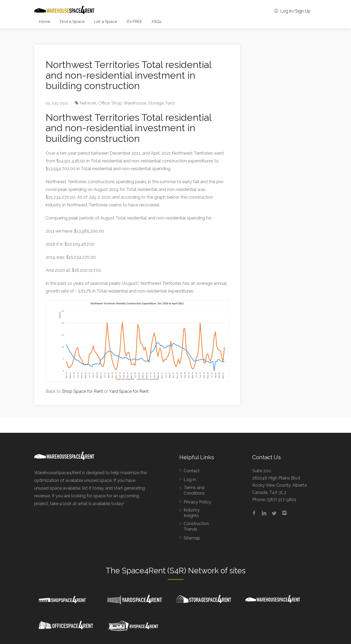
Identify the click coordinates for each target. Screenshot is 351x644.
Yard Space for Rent (129, 391)
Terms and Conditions (194, 490)
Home (45, 22)
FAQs (157, 22)
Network (88, 103)
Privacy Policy (197, 502)
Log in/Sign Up (292, 11)
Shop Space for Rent (82, 391)
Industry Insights (192, 513)
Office (104, 103)
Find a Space (72, 22)
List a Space (106, 22)
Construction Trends (196, 526)
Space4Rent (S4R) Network (170, 571)
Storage (156, 103)
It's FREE (135, 22)
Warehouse (135, 103)
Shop (117, 103)
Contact (192, 471)
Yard (170, 103)
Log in (190, 480)
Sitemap (192, 538)
